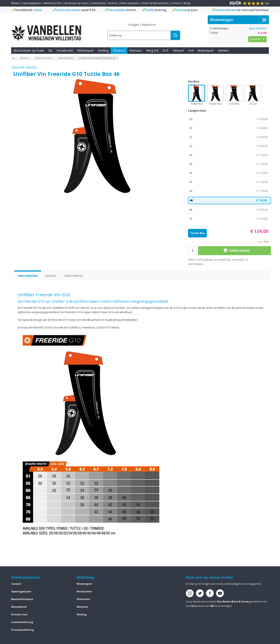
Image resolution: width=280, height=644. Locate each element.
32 (230, 137)
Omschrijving (28, 276)
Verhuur (113, 3)
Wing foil (152, 50)
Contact (176, 3)
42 (230, 182)
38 (230, 164)
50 (230, 219)
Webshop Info (53, 3)
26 (230, 119)
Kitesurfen (83, 599)
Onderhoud (98, 3)
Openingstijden (32, 3)
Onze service (73, 276)
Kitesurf (178, 50)
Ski (50, 50)
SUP (166, 50)
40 (230, 173)
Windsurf (119, 50)
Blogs (187, 3)
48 (230, 210)
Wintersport (85, 50)
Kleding (103, 50)
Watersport (206, 50)
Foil (191, 50)
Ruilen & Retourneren (155, 3)
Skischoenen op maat (29, 50)
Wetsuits (136, 50)
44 (230, 191)
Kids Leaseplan (130, 3)
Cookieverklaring (22, 622)
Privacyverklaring (22, 630)
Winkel (15, 3)
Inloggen (134, 25)
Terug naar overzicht (24, 67)
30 (230, 128)
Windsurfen (84, 591)
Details (51, 276)
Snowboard (65, 50)
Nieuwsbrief (19, 607)
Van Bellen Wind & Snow (232, 601)
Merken (223, 50)
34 (230, 146)
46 (230, 200)
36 (230, 155)
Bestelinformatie (22, 599)
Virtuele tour (19, 614)
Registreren (149, 25)
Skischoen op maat (76, 3)
